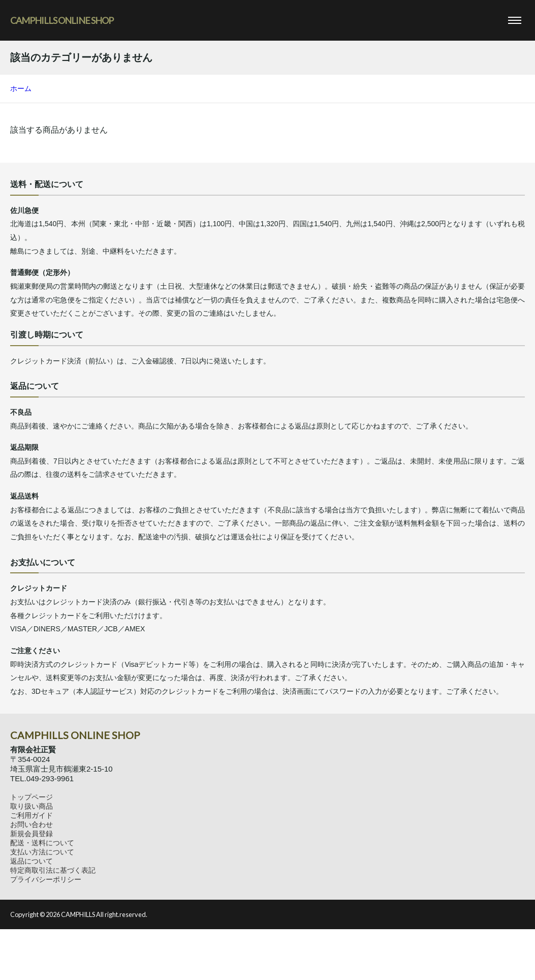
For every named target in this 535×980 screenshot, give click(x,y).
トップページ (32, 797)
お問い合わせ (32, 824)
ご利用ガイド (32, 815)
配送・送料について (42, 843)
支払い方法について (42, 852)
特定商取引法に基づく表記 (53, 870)
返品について (32, 861)
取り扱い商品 (32, 806)
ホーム (21, 88)
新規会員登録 (32, 834)
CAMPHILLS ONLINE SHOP (62, 20)
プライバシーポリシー (46, 879)
